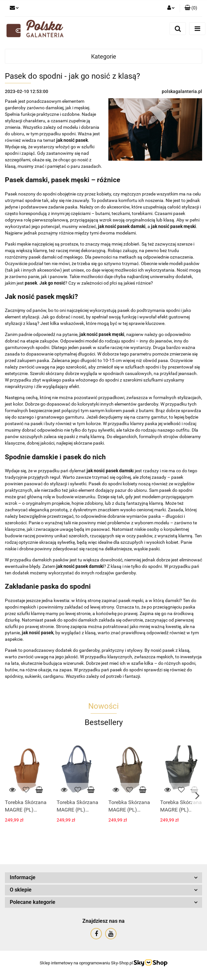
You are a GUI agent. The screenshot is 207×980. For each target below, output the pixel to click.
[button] (191, 8)
